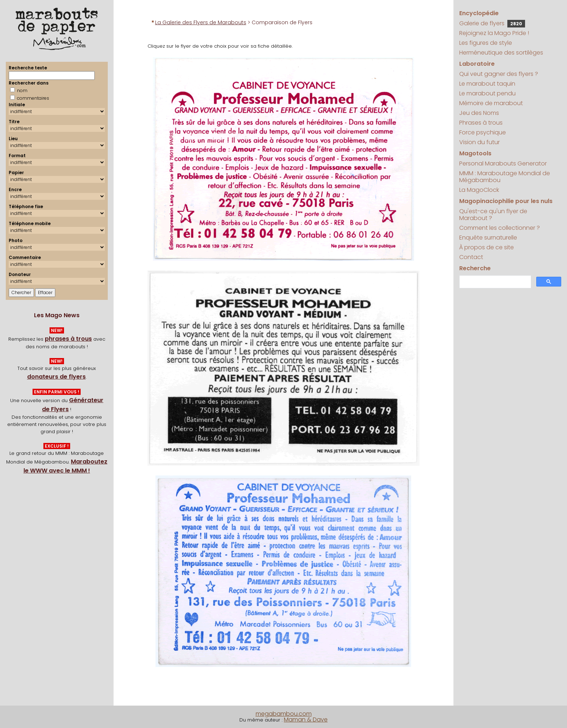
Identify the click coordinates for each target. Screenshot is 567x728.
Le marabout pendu (487, 93)
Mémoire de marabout (491, 103)
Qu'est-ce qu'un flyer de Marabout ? (493, 215)
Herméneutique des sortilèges (501, 53)
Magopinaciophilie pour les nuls (506, 201)
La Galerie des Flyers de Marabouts (201, 22)
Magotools (475, 153)
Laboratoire (477, 64)
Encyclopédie (479, 13)
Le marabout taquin (487, 84)
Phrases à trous (481, 123)
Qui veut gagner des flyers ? (499, 74)
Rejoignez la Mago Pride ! (494, 33)
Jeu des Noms (479, 113)
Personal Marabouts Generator (503, 163)
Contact (471, 257)
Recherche (475, 268)
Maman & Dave (306, 720)
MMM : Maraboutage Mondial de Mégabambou (505, 177)
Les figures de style (486, 43)
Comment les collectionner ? (500, 228)
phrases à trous (68, 339)
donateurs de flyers (56, 377)
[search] (494, 282)
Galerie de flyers (492, 23)
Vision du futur (479, 142)
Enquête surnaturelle (488, 238)
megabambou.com (284, 714)
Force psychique (483, 132)
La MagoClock (479, 190)
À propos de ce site (487, 247)
